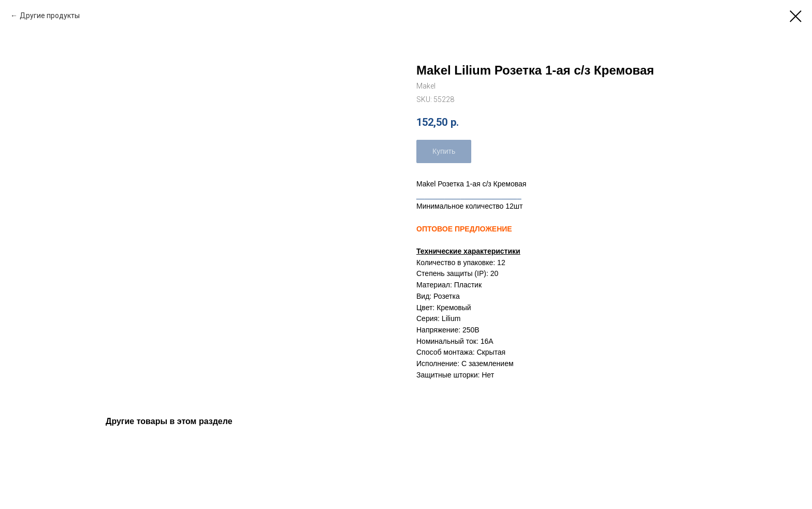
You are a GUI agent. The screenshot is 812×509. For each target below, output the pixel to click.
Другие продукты (50, 16)
